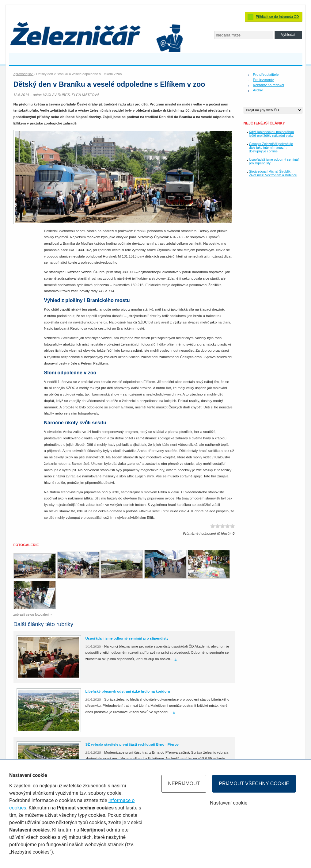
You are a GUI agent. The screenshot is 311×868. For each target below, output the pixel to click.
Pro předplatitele (266, 75)
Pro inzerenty (264, 80)
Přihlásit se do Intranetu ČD (277, 17)
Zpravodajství (24, 74)
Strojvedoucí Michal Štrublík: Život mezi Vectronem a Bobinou (273, 173)
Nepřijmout (184, 784)
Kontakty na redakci (269, 85)
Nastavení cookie (229, 803)
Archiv (258, 90)
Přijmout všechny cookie (254, 784)
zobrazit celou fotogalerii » (33, 614)
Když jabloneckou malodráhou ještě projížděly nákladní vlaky (272, 134)
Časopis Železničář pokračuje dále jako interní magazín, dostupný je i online (271, 147)
